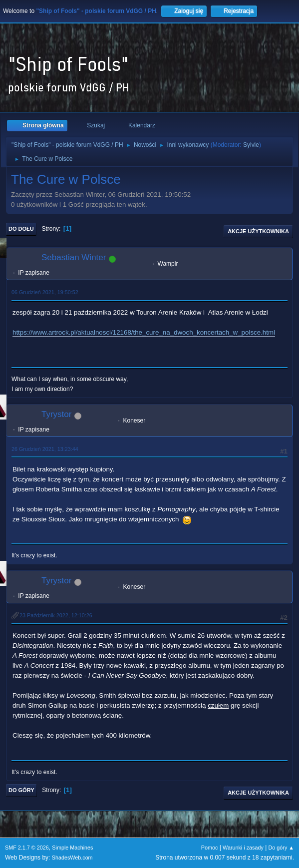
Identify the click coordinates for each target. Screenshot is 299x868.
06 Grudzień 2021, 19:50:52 (45, 292)
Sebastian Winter (74, 257)
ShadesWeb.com (72, 858)
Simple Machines (72, 848)
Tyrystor (56, 414)
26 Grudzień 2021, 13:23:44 (45, 449)
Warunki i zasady (243, 848)
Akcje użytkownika (258, 231)
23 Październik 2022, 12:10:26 (56, 615)
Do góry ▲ (281, 848)
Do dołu (21, 229)
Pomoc (210, 848)
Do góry (21, 790)
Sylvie (251, 145)
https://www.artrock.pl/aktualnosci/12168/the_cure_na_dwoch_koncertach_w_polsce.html (144, 332)
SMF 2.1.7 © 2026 (27, 848)
